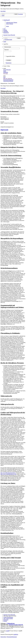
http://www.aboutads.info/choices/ (8, 473)
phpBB (8, 631)
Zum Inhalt (3, 11)
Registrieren (9, 63)
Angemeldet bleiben (11, 56)
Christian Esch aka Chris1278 (16, 625)
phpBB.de (16, 634)
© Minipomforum (10, 623)
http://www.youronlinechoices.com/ (8, 474)
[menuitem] (12, 23)
